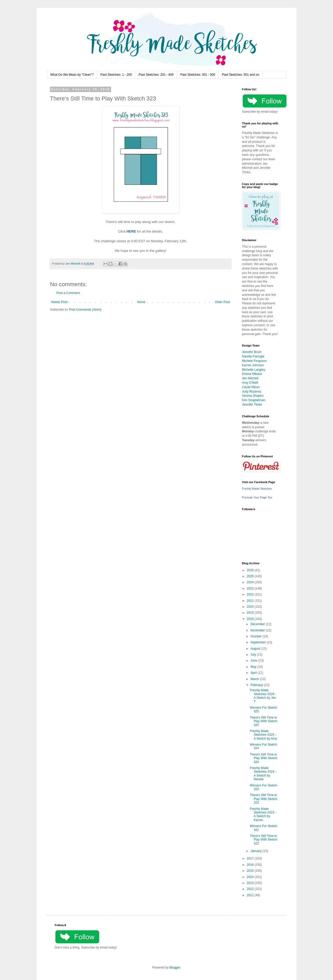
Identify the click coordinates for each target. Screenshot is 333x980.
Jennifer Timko (252, 405)
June (254, 661)
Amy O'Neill (250, 383)
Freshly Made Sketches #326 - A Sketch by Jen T (263, 696)
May (254, 667)
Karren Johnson (253, 365)
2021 (251, 601)
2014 (251, 877)
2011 (251, 895)
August (256, 649)
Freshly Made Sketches (257, 489)
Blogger (175, 968)
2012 (251, 889)
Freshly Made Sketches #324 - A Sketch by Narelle (263, 774)
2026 (251, 570)
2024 (251, 582)
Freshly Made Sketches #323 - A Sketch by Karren (263, 814)
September (259, 642)
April (254, 673)
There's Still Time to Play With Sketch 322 (264, 840)
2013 (251, 883)
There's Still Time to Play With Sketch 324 (264, 758)
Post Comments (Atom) (85, 310)
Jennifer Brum (252, 352)
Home (141, 302)
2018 (251, 619)
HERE (131, 231)
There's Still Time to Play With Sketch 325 (264, 721)
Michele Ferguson (254, 361)
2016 (251, 865)
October (257, 636)
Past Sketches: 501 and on (241, 75)
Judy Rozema (251, 392)
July (254, 655)
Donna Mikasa (252, 374)
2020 (251, 607)
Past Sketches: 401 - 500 (198, 75)
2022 (251, 594)
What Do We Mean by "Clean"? (72, 75)
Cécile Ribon (251, 387)
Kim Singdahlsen (254, 400)
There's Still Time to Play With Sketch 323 (264, 799)
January (257, 851)
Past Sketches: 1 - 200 (116, 75)
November (258, 630)
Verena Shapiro (253, 396)
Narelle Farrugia (253, 356)
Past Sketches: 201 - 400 (156, 75)
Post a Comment (68, 293)
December (258, 624)
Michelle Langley (254, 370)
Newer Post (59, 302)
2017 (251, 859)
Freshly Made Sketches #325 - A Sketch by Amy (263, 735)
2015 (251, 871)
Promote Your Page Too (257, 497)
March (255, 679)
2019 (251, 613)
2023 (251, 588)
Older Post (222, 302)
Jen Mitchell (250, 378)
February (257, 685)
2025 (251, 576)
